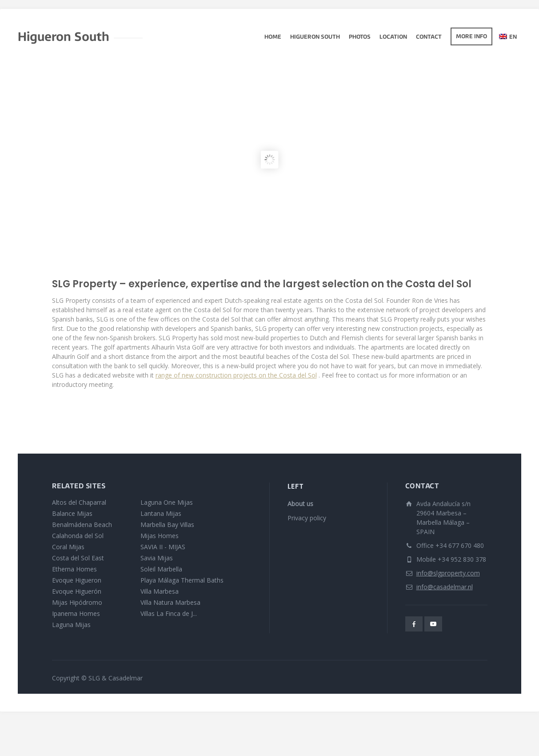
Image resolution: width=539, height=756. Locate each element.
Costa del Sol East (78, 558)
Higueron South (315, 37)
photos (360, 37)
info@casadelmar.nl (445, 587)
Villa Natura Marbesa (170, 602)
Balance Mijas (72, 513)
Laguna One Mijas (167, 502)
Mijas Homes (160, 536)
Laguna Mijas (71, 625)
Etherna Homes (74, 569)
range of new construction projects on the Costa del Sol (236, 375)
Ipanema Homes (76, 613)
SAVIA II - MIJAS (163, 547)
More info (471, 37)
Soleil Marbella (161, 569)
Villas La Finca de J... (169, 613)
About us (300, 504)
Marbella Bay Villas (167, 525)
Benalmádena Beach (82, 525)
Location (393, 37)
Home (273, 37)
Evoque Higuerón (77, 591)
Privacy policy (307, 518)
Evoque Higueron (77, 580)
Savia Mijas (157, 558)
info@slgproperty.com (448, 573)
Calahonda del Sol (78, 536)
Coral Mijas (68, 547)
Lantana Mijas (161, 513)
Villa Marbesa (160, 591)
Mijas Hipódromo (77, 602)
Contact (429, 37)
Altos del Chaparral (79, 502)
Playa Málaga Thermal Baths (182, 580)
